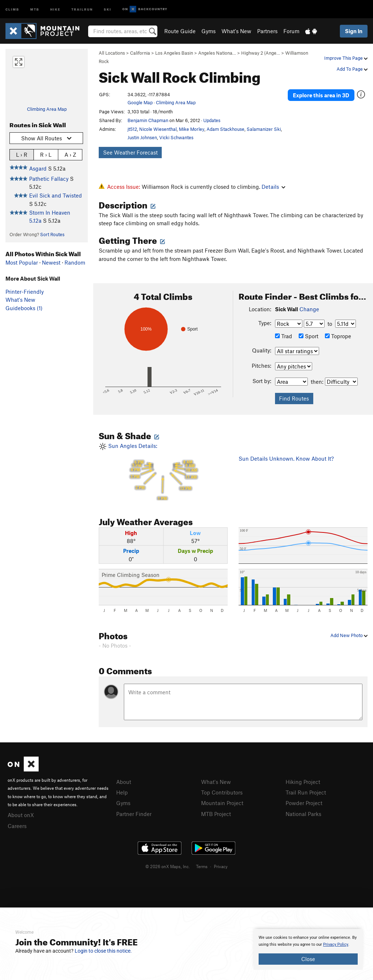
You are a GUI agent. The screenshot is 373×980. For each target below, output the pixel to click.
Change (309, 309)
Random (75, 262)
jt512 (132, 129)
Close (308, 959)
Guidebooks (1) (24, 308)
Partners (267, 31)
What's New (236, 31)
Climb (12, 9)
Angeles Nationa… (217, 53)
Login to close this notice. (103, 951)
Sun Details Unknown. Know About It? (286, 458)
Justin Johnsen (142, 137)
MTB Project (216, 814)
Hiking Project (303, 782)
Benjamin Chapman (148, 120)
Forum (291, 31)
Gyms (209, 31)
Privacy (221, 866)
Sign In (354, 31)
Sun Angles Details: (163, 471)
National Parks (303, 814)
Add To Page (352, 69)
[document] (308, 949)
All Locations (112, 53)
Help (122, 792)
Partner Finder (134, 814)
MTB (35, 9)
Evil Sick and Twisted (56, 195)
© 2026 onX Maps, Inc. (168, 866)
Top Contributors (222, 792)
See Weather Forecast (130, 152)
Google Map (140, 102)
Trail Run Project (306, 792)
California (140, 53)
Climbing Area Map (47, 109)
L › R (22, 154)
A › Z (70, 154)
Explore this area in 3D (321, 95)
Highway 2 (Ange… (261, 53)
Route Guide (180, 31)
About (124, 782)
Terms (202, 866)
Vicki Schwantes (176, 137)
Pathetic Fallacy (49, 179)
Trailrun (82, 9)
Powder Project (304, 803)
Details (273, 187)
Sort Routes (52, 234)
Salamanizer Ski (264, 129)
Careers (17, 826)
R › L (46, 154)
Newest (51, 262)
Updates (212, 120)
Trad (284, 336)
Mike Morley (192, 129)
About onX (21, 815)
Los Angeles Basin (174, 53)
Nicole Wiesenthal (158, 129)
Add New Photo (349, 635)
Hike (55, 9)
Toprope (338, 336)
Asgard (38, 168)
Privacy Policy (336, 944)
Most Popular (22, 262)
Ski (108, 9)
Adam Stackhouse (225, 129)
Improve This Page (346, 58)
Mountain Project (222, 803)
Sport (309, 336)
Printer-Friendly (25, 292)
